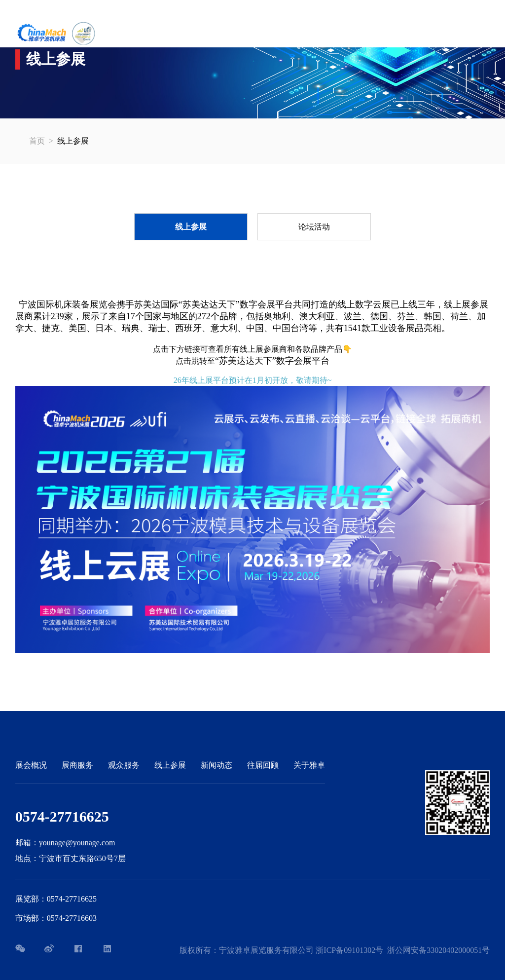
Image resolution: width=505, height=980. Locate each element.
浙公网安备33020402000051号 (438, 950)
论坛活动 (314, 227)
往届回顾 (263, 765)
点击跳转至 (252, 361)
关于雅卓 (309, 765)
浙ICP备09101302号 (349, 950)
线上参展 (191, 227)
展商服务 (77, 765)
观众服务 (124, 765)
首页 (37, 141)
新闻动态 (216, 765)
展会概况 (31, 765)
